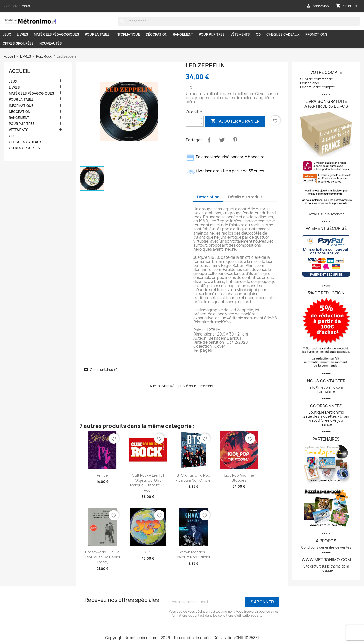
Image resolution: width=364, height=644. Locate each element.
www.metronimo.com (326, 560)
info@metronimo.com (326, 387)
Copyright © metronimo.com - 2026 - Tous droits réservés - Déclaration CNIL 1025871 (182, 638)
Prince (102, 475)
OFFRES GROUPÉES (18, 43)
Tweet (222, 140)
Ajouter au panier (235, 121)
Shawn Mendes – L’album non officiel (193, 555)
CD (258, 34)
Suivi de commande (317, 79)
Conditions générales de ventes (326, 547)
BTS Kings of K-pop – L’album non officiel (194, 478)
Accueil (19, 71)
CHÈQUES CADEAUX (283, 34)
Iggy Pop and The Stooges (239, 478)
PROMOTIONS (316, 34)
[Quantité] (192, 121)
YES (148, 552)
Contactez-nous (17, 6)
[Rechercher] (239, 21)
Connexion (310, 83)
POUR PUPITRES (212, 34)
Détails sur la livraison (326, 214)
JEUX (7, 34)
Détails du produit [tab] (245, 197)
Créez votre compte (318, 87)
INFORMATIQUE (128, 34)
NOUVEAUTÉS (51, 43)
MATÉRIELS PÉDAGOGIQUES (56, 34)
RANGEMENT (183, 34)
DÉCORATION (156, 34)
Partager (209, 140)
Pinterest (235, 140)
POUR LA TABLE (97, 34)
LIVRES (22, 34)
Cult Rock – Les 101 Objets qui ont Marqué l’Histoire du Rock (148, 483)
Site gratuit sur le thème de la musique (326, 568)
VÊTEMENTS (240, 34)
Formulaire (326, 391)
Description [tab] (208, 197)
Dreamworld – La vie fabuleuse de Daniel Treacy (102, 557)
